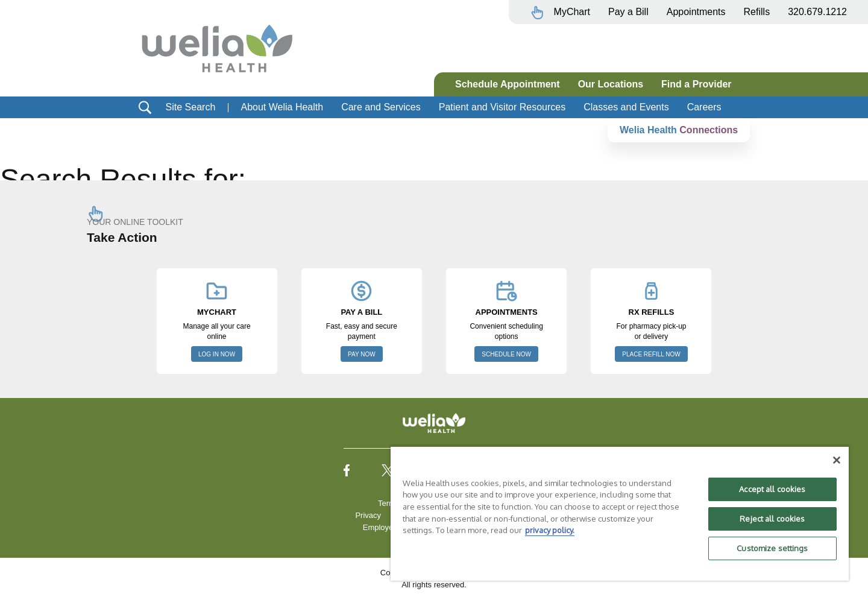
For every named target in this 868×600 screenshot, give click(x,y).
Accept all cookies (772, 489)
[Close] (837, 460)
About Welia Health (282, 107)
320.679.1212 (817, 12)
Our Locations (611, 84)
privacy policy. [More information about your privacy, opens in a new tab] (550, 530)
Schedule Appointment (508, 84)
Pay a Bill (628, 12)
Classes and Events (626, 107)
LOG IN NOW (217, 354)
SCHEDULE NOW (506, 354)
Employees (382, 527)
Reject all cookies (772, 519)
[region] (620, 513)
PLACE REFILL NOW (651, 354)
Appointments (696, 12)
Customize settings (772, 548)
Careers (704, 107)
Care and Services (381, 107)
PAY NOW (362, 354)
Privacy (368, 515)
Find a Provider (696, 84)
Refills (757, 12)
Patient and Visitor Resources (502, 107)
